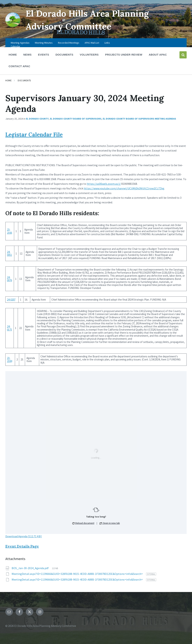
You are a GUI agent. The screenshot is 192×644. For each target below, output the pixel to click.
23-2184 (9, 360)
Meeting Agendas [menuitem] (20, 43)
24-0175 (9, 328)
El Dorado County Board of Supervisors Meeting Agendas (139, 119)
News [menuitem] (27, 55)
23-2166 (9, 231)
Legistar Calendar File (34, 135)
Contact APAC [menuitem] (19, 66)
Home (8, 80)
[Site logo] (13, 26)
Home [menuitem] (13, 55)
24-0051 (9, 253)
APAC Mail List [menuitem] (92, 43)
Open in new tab (110, 523)
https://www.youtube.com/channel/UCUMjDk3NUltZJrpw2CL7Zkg (124, 188)
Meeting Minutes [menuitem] (44, 43)
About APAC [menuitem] (158, 55)
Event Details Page (22, 546)
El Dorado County (37, 119)
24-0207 (11, 300)
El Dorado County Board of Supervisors (76, 119)
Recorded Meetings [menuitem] (69, 43)
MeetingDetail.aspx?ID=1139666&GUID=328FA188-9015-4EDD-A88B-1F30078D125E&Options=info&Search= (77, 574)
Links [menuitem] (107, 43)
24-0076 (9, 279)
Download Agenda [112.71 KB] (24, 536)
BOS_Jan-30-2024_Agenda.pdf (30, 568)
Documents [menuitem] (64, 55)
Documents (24, 80)
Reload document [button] (83, 523)
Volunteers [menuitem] (89, 55)
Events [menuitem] (43, 55)
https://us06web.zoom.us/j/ (104, 184)
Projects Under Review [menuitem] (124, 55)
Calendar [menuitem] (15, 46)
